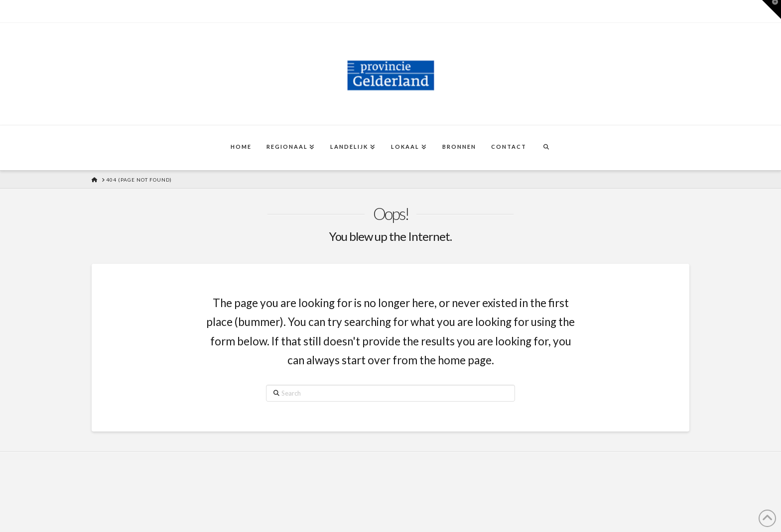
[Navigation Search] (546, 148)
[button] (772, 9)
